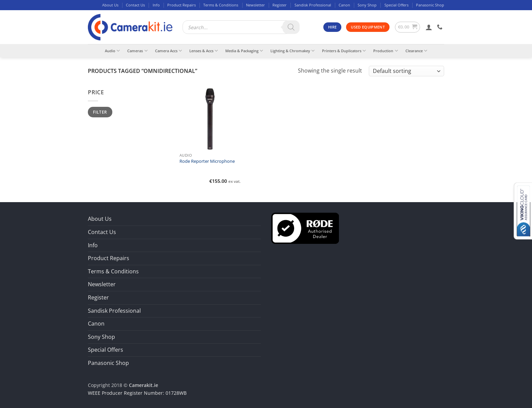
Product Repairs (182, 5)
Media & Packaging (244, 51)
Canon (344, 5)
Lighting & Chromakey (292, 51)
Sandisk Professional (313, 5)
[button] (408, 27)
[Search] (291, 27)
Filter (100, 112)
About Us (110, 5)
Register (280, 5)
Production (385, 51)
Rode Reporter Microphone (207, 161)
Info (156, 5)
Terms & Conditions (221, 5)
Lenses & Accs (204, 51)
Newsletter (255, 5)
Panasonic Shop (430, 5)
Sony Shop (367, 5)
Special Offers (396, 5)
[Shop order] (406, 71)
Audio (112, 51)
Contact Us (135, 5)
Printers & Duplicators (344, 51)
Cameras (137, 51)
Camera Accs (168, 51)
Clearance (416, 51)
